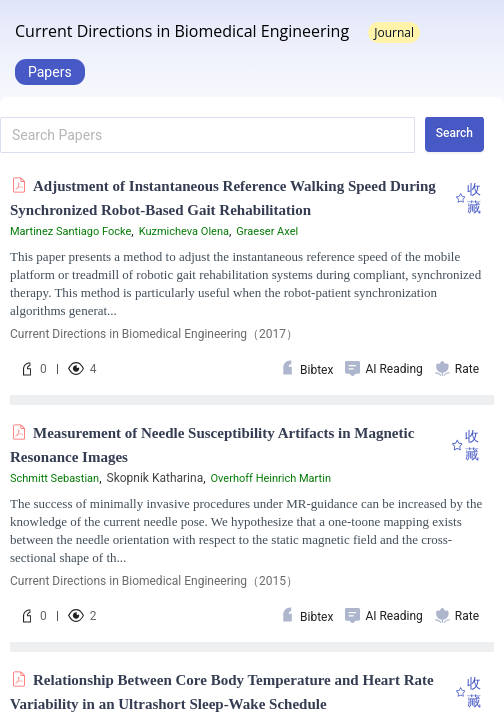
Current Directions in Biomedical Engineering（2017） (154, 334)
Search (454, 133)
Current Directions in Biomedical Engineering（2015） (154, 581)
